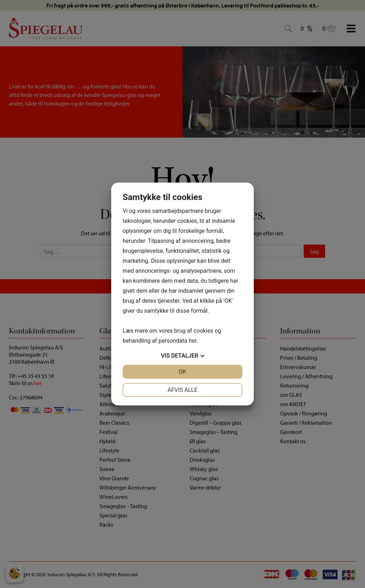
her (192, 341)
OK (182, 372)
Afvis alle (182, 390)
